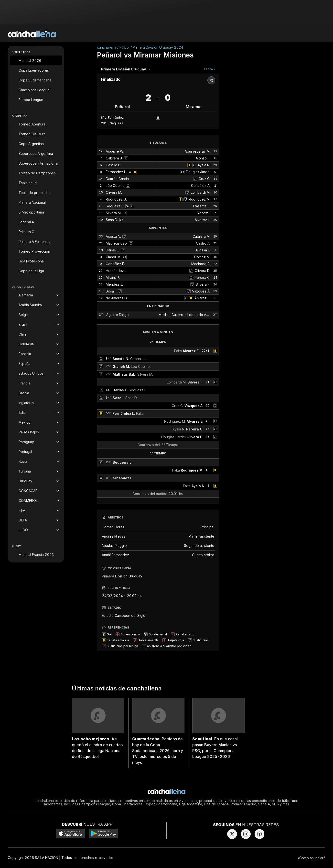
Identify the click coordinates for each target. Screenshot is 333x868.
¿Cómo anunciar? (311, 858)
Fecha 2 (210, 69)
